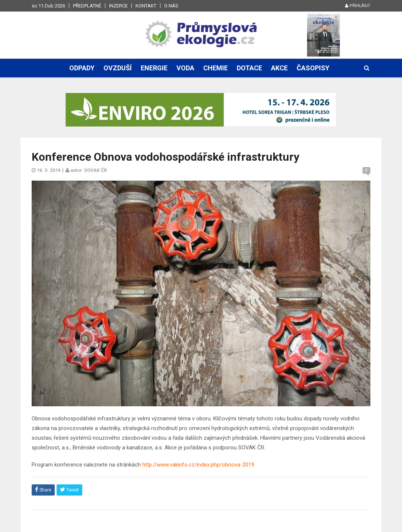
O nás (171, 6)
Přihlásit (358, 6)
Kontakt (146, 6)
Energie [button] (154, 68)
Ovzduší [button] (118, 68)
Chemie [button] (216, 68)
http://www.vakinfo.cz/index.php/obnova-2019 (198, 465)
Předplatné (87, 6)
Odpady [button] (82, 68)
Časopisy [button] (313, 68)
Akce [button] (279, 68)
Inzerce (118, 6)
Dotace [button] (249, 68)
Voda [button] (185, 68)
